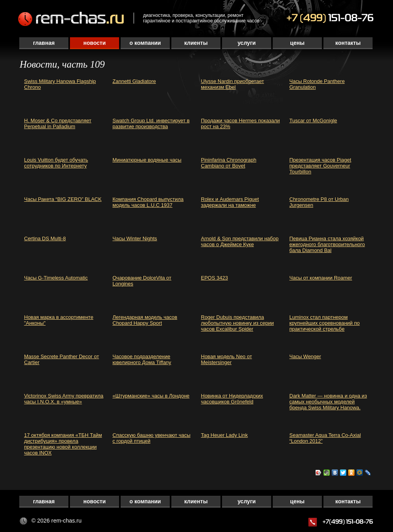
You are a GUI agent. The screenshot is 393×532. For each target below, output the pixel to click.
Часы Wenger (305, 356)
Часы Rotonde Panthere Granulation (317, 84)
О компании (145, 43)
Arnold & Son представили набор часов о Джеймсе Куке (240, 241)
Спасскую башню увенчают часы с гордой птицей (151, 438)
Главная (44, 43)
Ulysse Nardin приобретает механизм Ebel (232, 84)
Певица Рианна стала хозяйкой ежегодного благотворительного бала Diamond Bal (327, 244)
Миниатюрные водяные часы (147, 160)
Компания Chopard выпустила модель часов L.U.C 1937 (148, 202)
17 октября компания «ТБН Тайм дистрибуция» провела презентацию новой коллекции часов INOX (63, 444)
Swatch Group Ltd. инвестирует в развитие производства (151, 123)
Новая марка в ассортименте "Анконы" (59, 320)
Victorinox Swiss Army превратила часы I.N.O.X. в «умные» (64, 399)
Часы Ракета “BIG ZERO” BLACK (63, 199)
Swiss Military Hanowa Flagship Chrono (60, 84)
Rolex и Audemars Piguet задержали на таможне (230, 202)
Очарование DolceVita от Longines (142, 281)
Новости (95, 43)
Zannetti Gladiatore (134, 81)
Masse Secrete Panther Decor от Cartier (62, 359)
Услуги (246, 43)
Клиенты (196, 43)
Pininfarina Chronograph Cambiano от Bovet (229, 163)
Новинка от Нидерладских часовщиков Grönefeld (232, 399)
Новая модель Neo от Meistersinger (226, 359)
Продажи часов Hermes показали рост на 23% (240, 123)
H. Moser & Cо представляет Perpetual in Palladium (58, 123)
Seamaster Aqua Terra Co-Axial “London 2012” (325, 438)
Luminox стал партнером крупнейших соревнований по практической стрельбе (324, 323)
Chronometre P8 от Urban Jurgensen (319, 202)
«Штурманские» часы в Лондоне (151, 396)
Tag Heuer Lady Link (224, 435)
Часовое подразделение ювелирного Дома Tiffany (142, 359)
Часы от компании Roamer (321, 278)
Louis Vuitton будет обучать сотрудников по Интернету (56, 163)
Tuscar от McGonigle (313, 121)
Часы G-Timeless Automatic (56, 278)
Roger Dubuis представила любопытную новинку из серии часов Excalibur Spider (237, 323)
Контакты (348, 43)
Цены (297, 43)
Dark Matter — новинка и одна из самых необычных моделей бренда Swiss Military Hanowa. (328, 402)
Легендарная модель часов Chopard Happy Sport (145, 320)
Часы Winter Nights (135, 238)
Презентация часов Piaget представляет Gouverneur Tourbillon (320, 166)
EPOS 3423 (214, 278)
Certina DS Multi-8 (45, 238)
